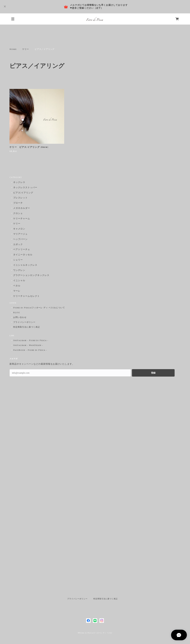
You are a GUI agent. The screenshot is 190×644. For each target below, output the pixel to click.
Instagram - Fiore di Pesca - (31, 341)
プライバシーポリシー (24, 322)
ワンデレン (19, 270)
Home (13, 49)
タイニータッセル (23, 255)
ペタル (17, 286)
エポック (18, 245)
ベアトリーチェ (22, 250)
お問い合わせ (20, 317)
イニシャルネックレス (25, 265)
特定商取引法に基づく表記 (27, 327)
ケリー (26, 49)
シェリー (18, 260)
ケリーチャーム (22, 219)
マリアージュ (20, 234)
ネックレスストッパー (25, 188)
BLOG (17, 313)
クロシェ (18, 214)
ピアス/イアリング (23, 193)
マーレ (17, 291)
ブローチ (18, 203)
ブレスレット (20, 198)
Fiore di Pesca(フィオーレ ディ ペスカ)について (39, 308)
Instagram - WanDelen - (28, 345)
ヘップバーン (20, 239)
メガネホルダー (22, 208)
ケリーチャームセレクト (26, 296)
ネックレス (19, 183)
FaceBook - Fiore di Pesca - (30, 350)
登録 (153, 373)
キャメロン (19, 229)
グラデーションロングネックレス (31, 276)
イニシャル (19, 281)
